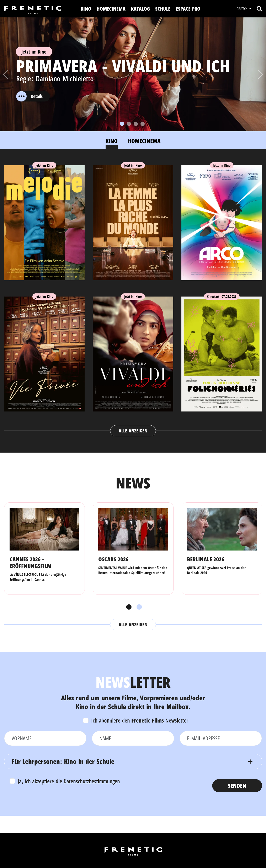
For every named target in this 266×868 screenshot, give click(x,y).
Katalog (140, 9)
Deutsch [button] (243, 9)
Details (29, 96)
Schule (163, 9)
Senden (237, 786)
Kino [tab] (112, 141)
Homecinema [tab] (144, 141)
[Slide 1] (122, 124)
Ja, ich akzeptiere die (69, 781)
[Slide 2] (129, 124)
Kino (86, 9)
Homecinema (111, 9)
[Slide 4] (143, 124)
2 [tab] (138, 607)
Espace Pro (188, 9)
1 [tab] (128, 607)
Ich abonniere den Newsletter (140, 720)
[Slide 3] (136, 124)
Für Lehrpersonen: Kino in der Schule (63, 761)
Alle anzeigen (133, 431)
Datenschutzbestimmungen (92, 781)
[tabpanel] (133, 297)
